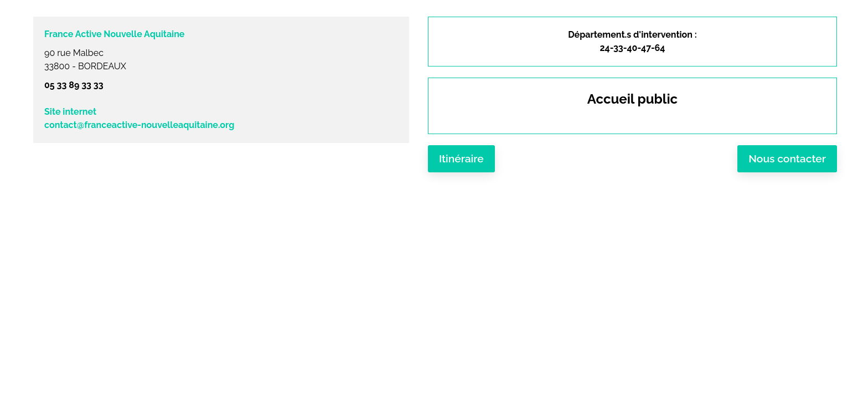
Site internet (70, 112)
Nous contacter (787, 158)
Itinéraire (461, 158)
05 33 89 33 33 (74, 85)
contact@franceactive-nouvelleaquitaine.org (139, 125)
